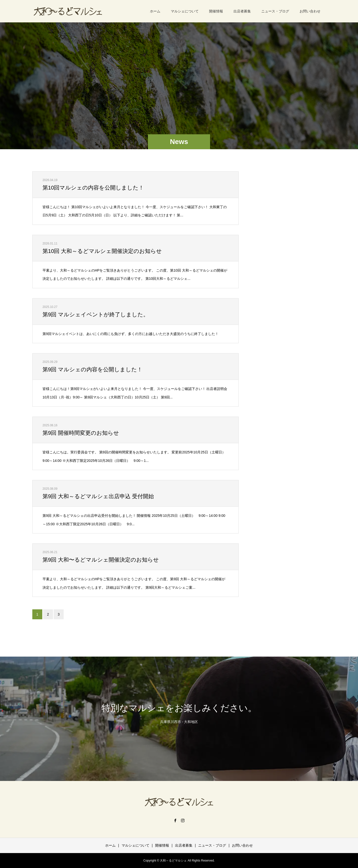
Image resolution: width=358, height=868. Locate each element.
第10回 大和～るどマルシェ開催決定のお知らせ (102, 251)
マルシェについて (185, 11)
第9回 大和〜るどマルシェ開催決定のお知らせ (101, 560)
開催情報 (216, 11)
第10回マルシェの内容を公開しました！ (93, 188)
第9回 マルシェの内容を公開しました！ (92, 369)
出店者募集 (242, 11)
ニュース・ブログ (275, 11)
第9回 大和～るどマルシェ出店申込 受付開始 (98, 496)
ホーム (155, 11)
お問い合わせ (310, 11)
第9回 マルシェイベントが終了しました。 (96, 314)
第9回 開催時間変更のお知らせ (81, 433)
